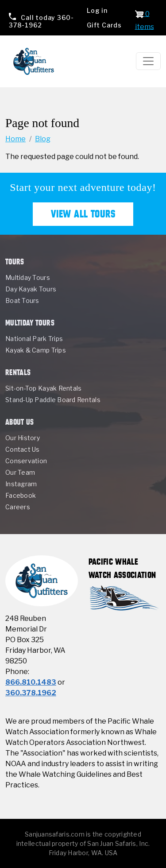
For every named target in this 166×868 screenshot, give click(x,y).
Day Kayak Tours (31, 289)
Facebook (21, 495)
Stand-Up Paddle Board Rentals (53, 400)
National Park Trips (34, 339)
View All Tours (83, 214)
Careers (18, 507)
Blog (43, 139)
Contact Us (23, 449)
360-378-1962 (41, 21)
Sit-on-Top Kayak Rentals (43, 388)
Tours (15, 262)
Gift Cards (104, 25)
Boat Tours (22, 300)
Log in (97, 10)
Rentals (18, 372)
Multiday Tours (28, 277)
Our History (23, 438)
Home (15, 139)
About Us (20, 422)
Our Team (20, 472)
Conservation (26, 461)
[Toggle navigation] (148, 61)
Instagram (21, 484)
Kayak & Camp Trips (36, 350)
